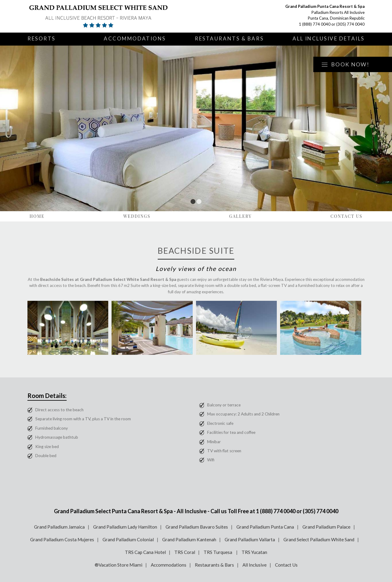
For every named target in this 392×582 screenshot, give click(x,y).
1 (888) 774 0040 (315, 24)
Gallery (240, 216)
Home (37, 216)
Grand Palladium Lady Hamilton (125, 527)
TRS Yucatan (254, 552)
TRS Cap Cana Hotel (145, 552)
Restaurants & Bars (229, 38)
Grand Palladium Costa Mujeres (62, 539)
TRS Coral (185, 552)
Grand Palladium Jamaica (59, 527)
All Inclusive (254, 565)
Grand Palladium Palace (326, 527)
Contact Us (346, 216)
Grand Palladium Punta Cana (265, 527)
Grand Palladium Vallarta (250, 539)
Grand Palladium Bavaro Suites (197, 527)
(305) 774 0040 (350, 24)
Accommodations (135, 38)
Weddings (137, 216)
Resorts (41, 38)
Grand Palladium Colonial (128, 539)
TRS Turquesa (218, 552)
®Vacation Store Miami (119, 565)
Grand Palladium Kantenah (189, 539)
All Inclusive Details (329, 38)
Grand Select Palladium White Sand (319, 539)
